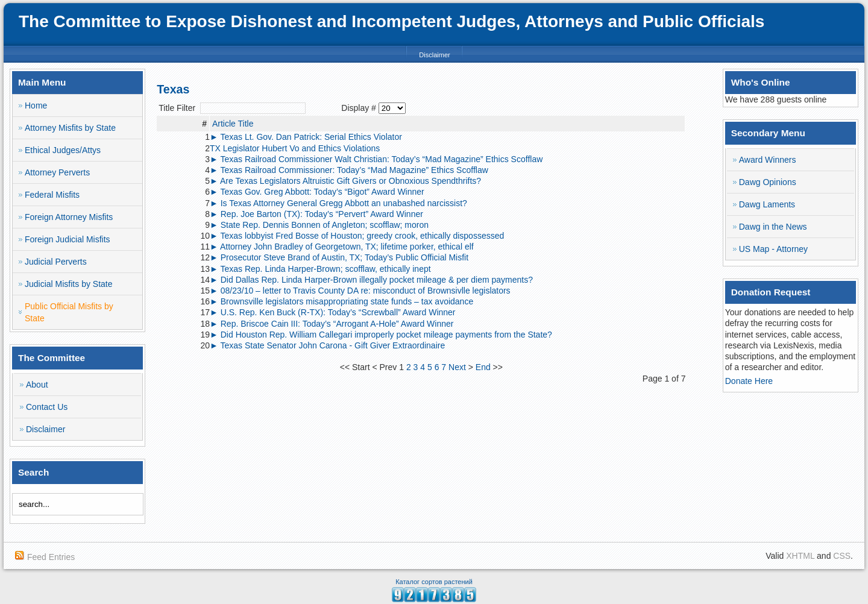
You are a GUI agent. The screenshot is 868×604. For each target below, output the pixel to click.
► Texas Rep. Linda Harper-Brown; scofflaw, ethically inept (320, 269)
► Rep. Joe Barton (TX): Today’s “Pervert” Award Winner (316, 214)
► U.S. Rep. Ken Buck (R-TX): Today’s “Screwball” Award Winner (333, 312)
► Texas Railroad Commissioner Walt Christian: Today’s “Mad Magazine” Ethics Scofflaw (376, 159)
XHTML (800, 556)
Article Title (233, 124)
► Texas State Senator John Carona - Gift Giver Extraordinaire (327, 345)
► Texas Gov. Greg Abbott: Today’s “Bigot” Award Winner (317, 192)
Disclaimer (434, 55)
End (483, 367)
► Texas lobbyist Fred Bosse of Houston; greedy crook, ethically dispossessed (357, 236)
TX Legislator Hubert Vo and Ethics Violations (295, 148)
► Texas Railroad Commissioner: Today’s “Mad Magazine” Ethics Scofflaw (349, 170)
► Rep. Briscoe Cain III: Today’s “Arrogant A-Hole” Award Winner (332, 324)
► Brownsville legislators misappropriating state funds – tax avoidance (341, 301)
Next (457, 367)
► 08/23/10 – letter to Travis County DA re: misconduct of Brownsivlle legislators (360, 291)
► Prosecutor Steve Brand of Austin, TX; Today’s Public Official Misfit (339, 257)
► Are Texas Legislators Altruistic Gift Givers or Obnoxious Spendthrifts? (345, 181)
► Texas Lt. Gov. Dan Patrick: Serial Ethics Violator (306, 137)
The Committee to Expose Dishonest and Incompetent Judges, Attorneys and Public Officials (392, 21)
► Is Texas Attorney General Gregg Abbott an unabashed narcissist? (338, 203)
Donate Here (749, 381)
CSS (842, 556)
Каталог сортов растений (434, 582)
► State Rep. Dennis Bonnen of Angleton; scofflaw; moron (319, 225)
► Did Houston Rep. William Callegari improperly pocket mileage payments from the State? (381, 335)
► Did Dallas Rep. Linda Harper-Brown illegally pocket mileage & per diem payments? (371, 280)
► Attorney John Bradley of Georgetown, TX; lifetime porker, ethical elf (342, 247)
